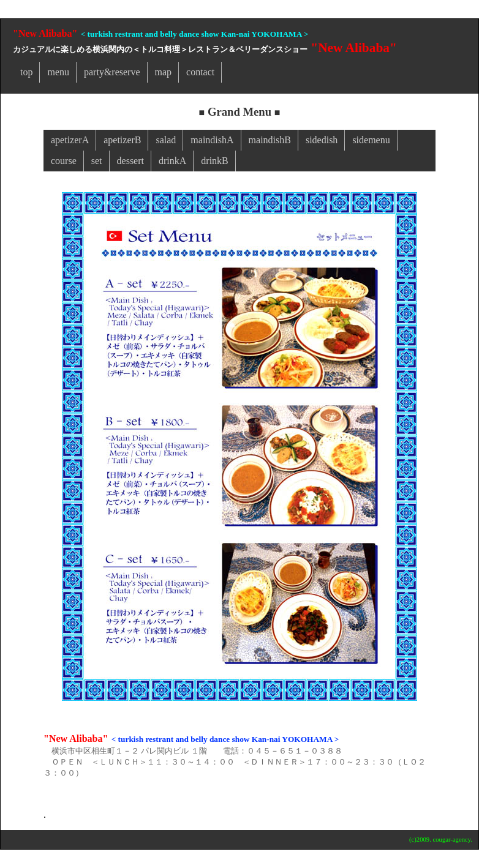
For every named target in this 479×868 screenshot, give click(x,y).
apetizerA (70, 140)
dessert (130, 161)
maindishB (270, 140)
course (64, 161)
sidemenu (371, 140)
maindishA (212, 140)
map (164, 72)
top (26, 72)
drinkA (172, 161)
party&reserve (112, 72)
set (97, 161)
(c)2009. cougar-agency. (441, 840)
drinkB (214, 161)
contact (200, 72)
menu (58, 72)
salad (166, 140)
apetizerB (122, 140)
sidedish (322, 140)
